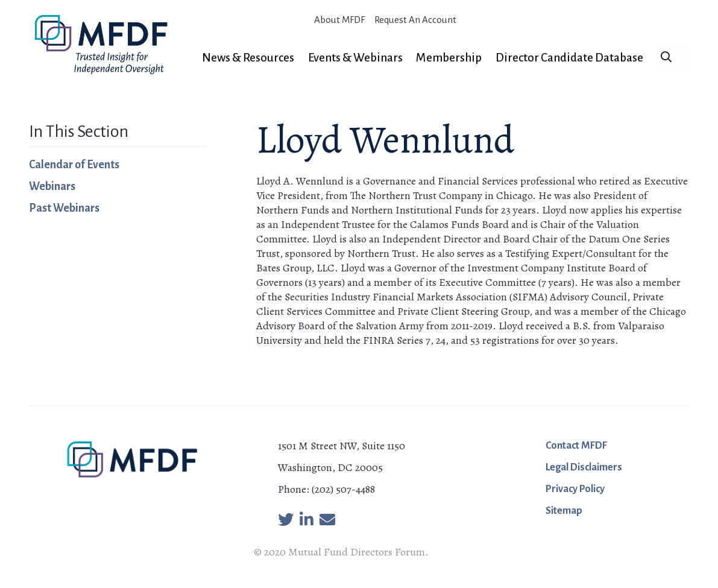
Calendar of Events (74, 165)
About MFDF (339, 20)
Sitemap (564, 511)
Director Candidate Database (569, 58)
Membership (449, 58)
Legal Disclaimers (584, 467)
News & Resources (248, 58)
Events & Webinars (355, 58)
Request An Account (415, 20)
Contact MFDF (576, 446)
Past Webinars (64, 208)
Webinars (52, 186)
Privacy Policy (575, 489)
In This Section (79, 131)
